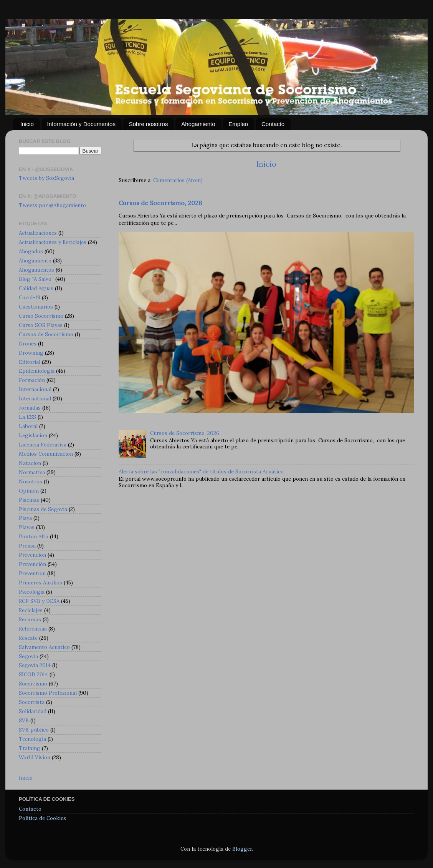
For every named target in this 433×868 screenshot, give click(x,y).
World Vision (35, 757)
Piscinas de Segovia (43, 509)
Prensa (27, 546)
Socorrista (32, 702)
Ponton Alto (34, 536)
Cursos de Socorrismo (46, 334)
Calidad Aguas (36, 288)
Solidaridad (33, 711)
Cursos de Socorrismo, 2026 (160, 203)
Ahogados (31, 251)
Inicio (27, 124)
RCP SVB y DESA (39, 601)
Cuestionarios (36, 307)
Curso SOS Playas (41, 325)
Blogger (242, 849)
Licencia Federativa (43, 445)
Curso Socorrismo (41, 316)
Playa (25, 518)
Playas (27, 527)
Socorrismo (33, 684)
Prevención (32, 564)
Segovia (28, 656)
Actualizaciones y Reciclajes (53, 242)
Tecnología (32, 739)
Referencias (33, 629)
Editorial (30, 362)
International (35, 398)
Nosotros (31, 481)
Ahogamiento (198, 124)
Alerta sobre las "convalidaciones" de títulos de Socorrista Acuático (201, 471)
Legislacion (33, 435)
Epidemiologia (37, 371)
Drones (28, 344)
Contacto (273, 124)
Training (30, 748)
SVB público (34, 730)
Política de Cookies (42, 818)
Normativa (32, 472)
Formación (32, 380)
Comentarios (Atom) (178, 180)
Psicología (32, 592)
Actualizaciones (38, 233)
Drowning (31, 353)
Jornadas (30, 408)
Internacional (35, 389)
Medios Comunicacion (46, 454)
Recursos (30, 619)
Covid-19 (30, 297)
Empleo (238, 124)
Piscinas (29, 500)
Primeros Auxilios (40, 583)
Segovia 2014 (35, 665)
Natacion (30, 463)
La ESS (27, 417)
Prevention (32, 573)
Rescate (28, 638)
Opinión (29, 491)
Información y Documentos (81, 124)
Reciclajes (31, 610)
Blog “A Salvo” (36, 279)
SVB (24, 720)
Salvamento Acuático (44, 647)
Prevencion (32, 555)
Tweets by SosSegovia (46, 178)
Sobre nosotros (149, 124)
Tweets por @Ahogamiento (52, 205)
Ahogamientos (36, 270)
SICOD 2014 (33, 674)
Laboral (28, 426)
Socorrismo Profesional (48, 693)
